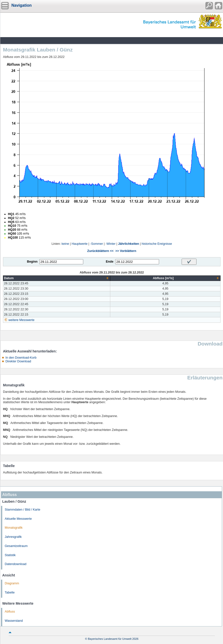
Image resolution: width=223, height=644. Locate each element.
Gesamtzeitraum (16, 546)
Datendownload (16, 564)
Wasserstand (14, 621)
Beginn (32, 262)
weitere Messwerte (21, 320)
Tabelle (10, 593)
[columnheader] (57, 278)
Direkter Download (18, 361)
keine (65, 244)
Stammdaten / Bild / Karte (23, 510)
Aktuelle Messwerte (18, 519)
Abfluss (10, 612)
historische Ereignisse (157, 244)
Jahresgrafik (13, 537)
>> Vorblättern (126, 251)
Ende (110, 262)
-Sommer (97, 244)
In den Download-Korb (21, 358)
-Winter (111, 244)
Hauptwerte (80, 244)
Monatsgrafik (14, 528)
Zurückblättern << (100, 251)
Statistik (10, 555)
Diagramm (12, 583)
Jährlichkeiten (129, 244)
